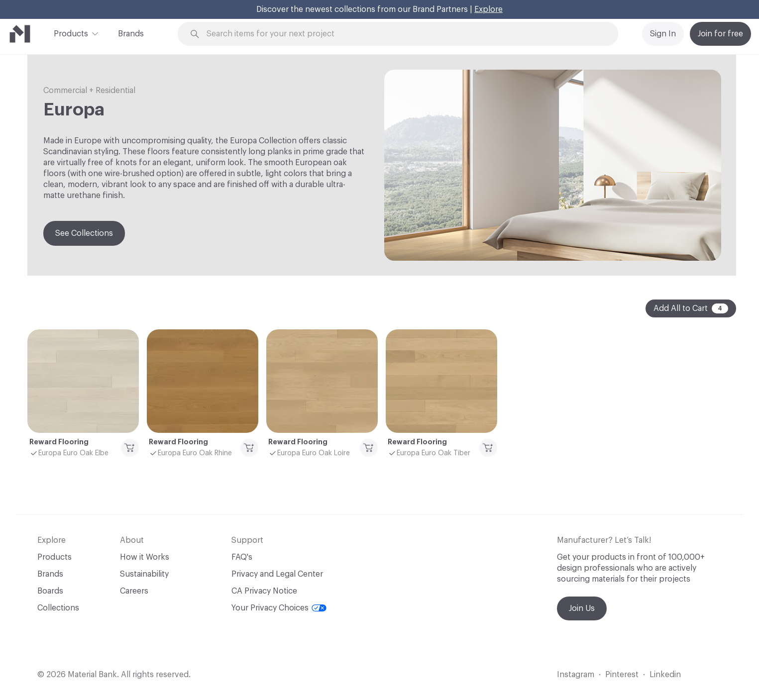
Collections (58, 608)
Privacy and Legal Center (277, 574)
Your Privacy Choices (279, 608)
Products (71, 33)
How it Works (145, 557)
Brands (131, 34)
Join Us (582, 608)
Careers (134, 591)
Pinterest (622, 675)
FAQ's (242, 557)
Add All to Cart (691, 308)
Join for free (720, 34)
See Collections (84, 233)
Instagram (576, 675)
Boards (50, 591)
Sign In (663, 34)
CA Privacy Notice (264, 591)
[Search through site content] (403, 34)
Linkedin (665, 675)
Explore (488, 9)
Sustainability (144, 574)
